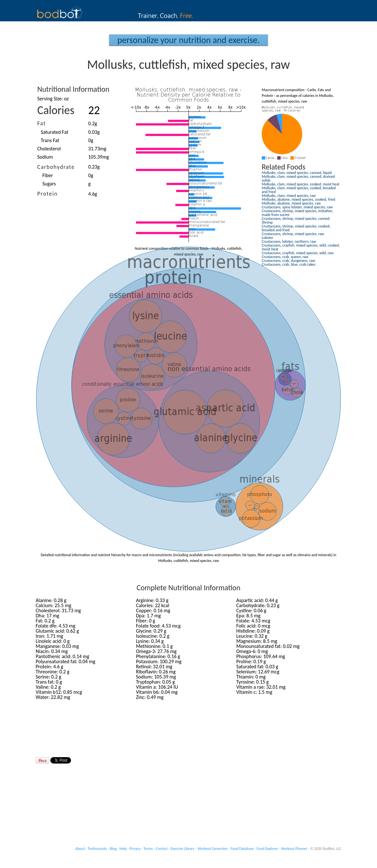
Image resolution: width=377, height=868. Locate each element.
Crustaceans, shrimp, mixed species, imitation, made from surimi (297, 213)
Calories (56, 110)
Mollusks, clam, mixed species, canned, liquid (297, 173)
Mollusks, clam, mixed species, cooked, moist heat (301, 184)
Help (123, 849)
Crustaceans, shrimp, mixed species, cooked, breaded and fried (296, 228)
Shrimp (267, 222)
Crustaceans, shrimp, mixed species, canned (296, 219)
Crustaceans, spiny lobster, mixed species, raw (297, 207)
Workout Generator (213, 849)
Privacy (135, 849)
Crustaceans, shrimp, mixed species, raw (293, 234)
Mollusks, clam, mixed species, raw (289, 196)
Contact (162, 849)
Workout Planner (294, 849)
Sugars (49, 184)
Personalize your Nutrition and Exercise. (188, 40)
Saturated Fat (54, 132)
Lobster (267, 238)
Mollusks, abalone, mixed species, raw (291, 203)
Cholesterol (49, 149)
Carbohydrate (56, 167)
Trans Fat (50, 140)
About (80, 849)
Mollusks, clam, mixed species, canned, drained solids (298, 178)
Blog (113, 849)
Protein (47, 194)
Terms (148, 849)
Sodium (45, 157)
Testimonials (97, 849)
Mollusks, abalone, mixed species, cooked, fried (299, 199)
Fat (42, 123)
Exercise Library (183, 849)
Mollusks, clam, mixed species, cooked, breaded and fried (299, 190)
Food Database (242, 849)
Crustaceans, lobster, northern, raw (289, 241)
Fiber (48, 175)
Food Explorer (267, 849)
